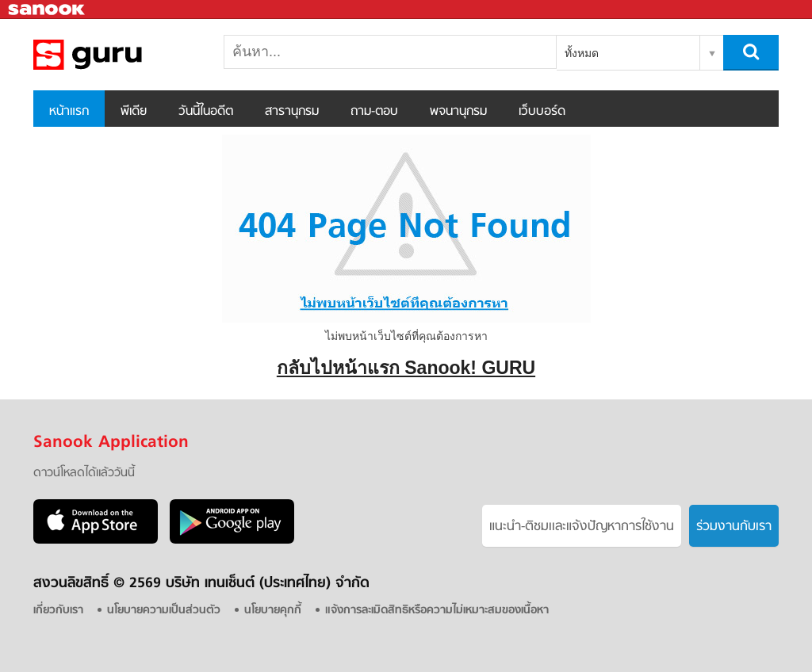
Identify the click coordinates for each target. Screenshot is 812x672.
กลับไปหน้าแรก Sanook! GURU (406, 368)
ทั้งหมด (582, 53)
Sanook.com (48, 10)
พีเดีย (134, 112)
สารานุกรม (292, 112)
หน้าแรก (69, 112)
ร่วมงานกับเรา (734, 527)
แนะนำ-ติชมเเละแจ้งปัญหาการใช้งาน (582, 527)
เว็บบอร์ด (542, 112)
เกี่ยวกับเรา (58, 611)
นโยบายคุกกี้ (273, 611)
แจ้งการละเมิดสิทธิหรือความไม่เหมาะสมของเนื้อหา (437, 611)
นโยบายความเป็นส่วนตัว (164, 611)
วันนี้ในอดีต (206, 112)
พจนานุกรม (458, 112)
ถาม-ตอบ (374, 112)
